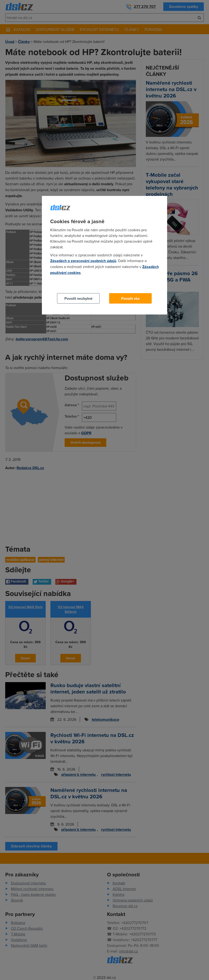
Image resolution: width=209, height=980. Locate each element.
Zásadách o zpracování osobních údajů (83, 261)
